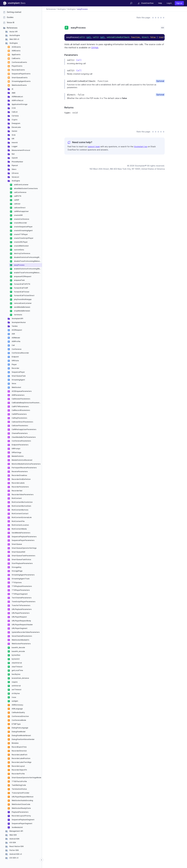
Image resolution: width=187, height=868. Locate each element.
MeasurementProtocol (21, 150)
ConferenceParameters (21, 441)
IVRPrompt (16, 449)
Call (13, 345)
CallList (14, 112)
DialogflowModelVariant (21, 735)
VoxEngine (13, 43)
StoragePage (17, 571)
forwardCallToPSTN (22, 284)
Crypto (14, 120)
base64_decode (18, 647)
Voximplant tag (141, 147)
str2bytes (16, 693)
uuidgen (15, 701)
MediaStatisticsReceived (22, 460)
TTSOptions (16, 583)
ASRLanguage (17, 709)
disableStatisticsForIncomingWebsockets (28, 257)
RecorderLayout (18, 766)
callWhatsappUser (21, 211)
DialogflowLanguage (20, 728)
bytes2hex (16, 655)
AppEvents (16, 55)
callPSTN (17, 196)
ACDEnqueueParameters (21, 391)
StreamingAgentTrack (20, 579)
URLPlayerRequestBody (21, 621)
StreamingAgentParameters (23, 575)
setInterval (16, 686)
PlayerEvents (17, 66)
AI (12, 89)
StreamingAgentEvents (21, 81)
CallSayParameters (19, 418)
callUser (17, 204)
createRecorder (20, 223)
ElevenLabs (16, 127)
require (14, 682)
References (12, 28)
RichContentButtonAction (22, 502)
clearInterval (17, 663)
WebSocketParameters (21, 644)
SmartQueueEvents (19, 78)
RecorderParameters (20, 487)
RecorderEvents (18, 70)
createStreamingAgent (23, 231)
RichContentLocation (20, 525)
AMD (13, 93)
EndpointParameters (20, 445)
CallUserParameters (20, 426)
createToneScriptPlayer (23, 238)
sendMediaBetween (22, 307)
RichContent (17, 498)
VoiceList (15, 177)
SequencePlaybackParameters (24, 537)
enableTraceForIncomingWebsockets (28, 273)
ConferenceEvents (19, 62)
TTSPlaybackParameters (22, 586)
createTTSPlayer (21, 234)
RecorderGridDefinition (21, 479)
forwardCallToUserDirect (24, 295)
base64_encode (18, 651)
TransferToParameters (21, 605)
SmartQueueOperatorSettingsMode (26, 778)
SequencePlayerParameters (23, 540)
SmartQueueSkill (18, 552)
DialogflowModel (18, 732)
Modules (15, 743)
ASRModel (16, 338)
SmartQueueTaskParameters (23, 556)
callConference (20, 192)
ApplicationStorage (19, 104)
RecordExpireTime (19, 747)
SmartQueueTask (18, 376)
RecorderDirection (19, 751)
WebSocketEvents (19, 85)
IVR (13, 139)
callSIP (16, 200)
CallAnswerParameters (21, 399)
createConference (21, 219)
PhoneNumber (17, 162)
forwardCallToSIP (21, 288)
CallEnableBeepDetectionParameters (27, 403)
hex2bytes (16, 674)
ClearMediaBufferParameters (24, 437)
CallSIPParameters (19, 414)
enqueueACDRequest (22, 276)
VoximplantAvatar (19, 322)
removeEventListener (23, 303)
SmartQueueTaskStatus (21, 559)
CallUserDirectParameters (22, 422)
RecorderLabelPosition (21, 758)
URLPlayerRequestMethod (22, 797)
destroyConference (22, 253)
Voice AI (11, 22)
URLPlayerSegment (19, 628)
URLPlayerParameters (20, 613)
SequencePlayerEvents (21, 74)
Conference (16, 349)
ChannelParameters (19, 433)
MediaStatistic (17, 456)
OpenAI (14, 158)
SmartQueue (17, 544)
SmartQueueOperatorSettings (24, 548)
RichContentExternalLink (21, 517)
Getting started (14, 12)
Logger (14, 146)
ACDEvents (16, 47)
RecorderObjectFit (19, 770)
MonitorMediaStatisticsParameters (26, 464)
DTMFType (16, 724)
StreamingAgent (18, 380)
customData (19, 250)
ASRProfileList (17, 100)
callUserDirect (20, 208)
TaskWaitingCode (19, 785)
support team (94, 147)
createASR (18, 215)
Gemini (14, 131)
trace (14, 697)
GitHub (95, 48)
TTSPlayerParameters (21, 590)
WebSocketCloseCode (21, 804)
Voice (14, 383)
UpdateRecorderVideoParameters (25, 632)
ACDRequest (17, 330)
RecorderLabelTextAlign (21, 762)
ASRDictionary (17, 705)
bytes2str (16, 659)
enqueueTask (19, 280)
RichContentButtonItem (21, 506)
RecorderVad (17, 491)
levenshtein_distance (20, 678)
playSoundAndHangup (23, 299)
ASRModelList (17, 97)
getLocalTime (17, 670)
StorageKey (16, 567)
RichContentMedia (19, 529)
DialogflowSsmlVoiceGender (23, 739)
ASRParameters (18, 395)
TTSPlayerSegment (19, 594)
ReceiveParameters (20, 471)
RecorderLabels (18, 483)
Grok (13, 135)
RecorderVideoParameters (22, 495)
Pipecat (15, 165)
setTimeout (16, 690)
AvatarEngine (14, 35)
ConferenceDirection (20, 716)
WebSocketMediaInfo (20, 640)
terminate (18, 315)
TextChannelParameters (21, 598)
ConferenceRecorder (20, 353)
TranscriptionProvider (20, 793)
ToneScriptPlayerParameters (23, 602)
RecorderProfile (18, 774)
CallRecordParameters (21, 410)
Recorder (15, 368)
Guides (10, 17)
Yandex (14, 326)
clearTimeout (17, 667)
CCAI (13, 108)
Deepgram (16, 123)
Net (13, 154)
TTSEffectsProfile (19, 781)
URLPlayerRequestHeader (22, 625)
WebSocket (16, 387)
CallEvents (16, 58)
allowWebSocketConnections (26, 188)
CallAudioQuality (18, 712)
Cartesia (15, 116)
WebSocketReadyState (21, 808)
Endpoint (15, 357)
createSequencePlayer (23, 227)
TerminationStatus (19, 789)
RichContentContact (20, 514)
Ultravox (15, 173)
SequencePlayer (18, 372)
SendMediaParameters (21, 533)
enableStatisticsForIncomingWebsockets (28, 269)
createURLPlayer (21, 242)
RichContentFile (18, 521)
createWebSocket (21, 246)
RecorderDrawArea (19, 475)
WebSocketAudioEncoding (22, 800)
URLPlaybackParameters (21, 609)
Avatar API (13, 32)
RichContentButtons (20, 510)
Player (14, 364)
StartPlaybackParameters (22, 563)
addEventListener (21, 185)
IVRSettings (16, 452)
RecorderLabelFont (19, 755)
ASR (13, 334)
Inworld (14, 143)
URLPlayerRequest (19, 617)
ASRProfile (16, 341)
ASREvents (16, 51)
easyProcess (19, 265)
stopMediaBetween (22, 311)
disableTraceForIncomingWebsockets (28, 261)
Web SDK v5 (14, 39)
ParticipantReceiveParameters (24, 468)
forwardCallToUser (21, 292)
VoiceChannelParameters (22, 636)
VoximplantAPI (17, 319)
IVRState (15, 361)
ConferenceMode (19, 720)
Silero (14, 169)
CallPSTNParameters (20, 407)
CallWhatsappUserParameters (24, 429)
